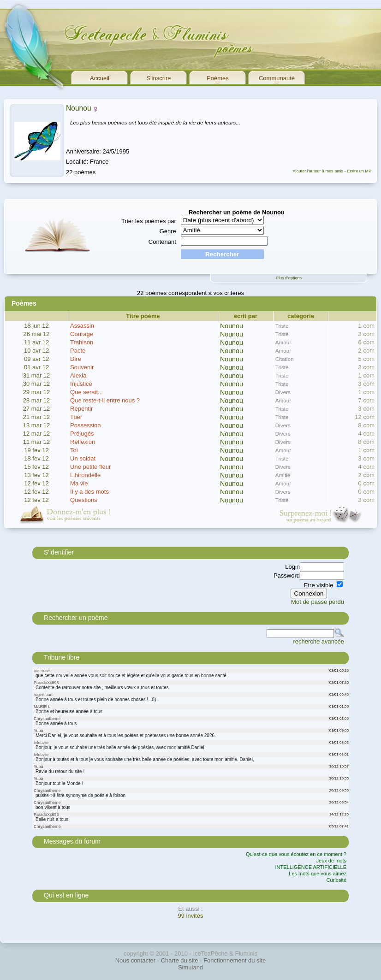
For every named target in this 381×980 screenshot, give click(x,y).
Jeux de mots (331, 861)
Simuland (190, 967)
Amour (283, 342)
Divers (283, 392)
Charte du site (180, 960)
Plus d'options (289, 278)
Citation (285, 359)
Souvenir (82, 367)
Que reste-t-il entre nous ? (105, 400)
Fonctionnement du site (235, 960)
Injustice (81, 384)
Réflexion (83, 442)
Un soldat (83, 458)
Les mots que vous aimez (318, 874)
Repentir (81, 409)
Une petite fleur (90, 467)
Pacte (78, 351)
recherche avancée (318, 641)
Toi (74, 450)
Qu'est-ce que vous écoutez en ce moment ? (296, 854)
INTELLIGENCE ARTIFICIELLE (311, 867)
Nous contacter (135, 960)
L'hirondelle (85, 475)
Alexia (78, 375)
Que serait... (86, 392)
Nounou (79, 108)
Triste (282, 326)
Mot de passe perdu (318, 602)
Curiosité (336, 880)
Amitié (283, 475)
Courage (82, 334)
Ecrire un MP (359, 171)
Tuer (76, 417)
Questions (84, 500)
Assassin (82, 326)
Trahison (82, 342)
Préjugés (82, 434)
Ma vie (79, 483)
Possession (85, 425)
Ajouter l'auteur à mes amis (318, 171)
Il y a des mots (89, 492)
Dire (76, 359)
